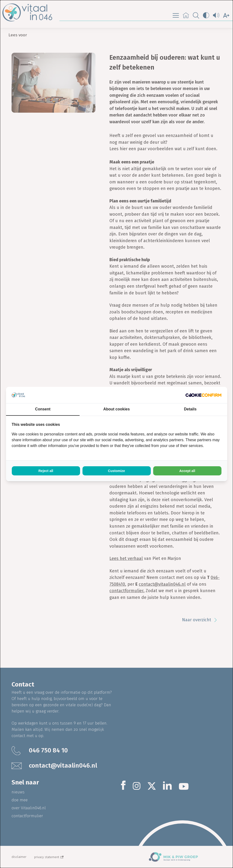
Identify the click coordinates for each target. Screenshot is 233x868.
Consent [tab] (43, 409)
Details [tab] (190, 409)
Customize (116, 471)
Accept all (187, 471)
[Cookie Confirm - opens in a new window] (203, 395)
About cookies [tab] (116, 409)
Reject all (46, 471)
